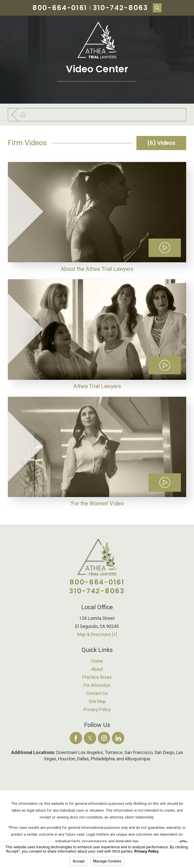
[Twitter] (90, 738)
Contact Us (97, 693)
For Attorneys (97, 685)
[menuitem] (97, 661)
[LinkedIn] (118, 738)
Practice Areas (97, 677)
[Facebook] (76, 738)
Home (97, 661)
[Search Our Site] (157, 8)
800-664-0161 (60, 8)
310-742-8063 (121, 8)
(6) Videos (161, 143)
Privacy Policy (97, 710)
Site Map (97, 701)
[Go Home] (26, 115)
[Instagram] (104, 738)
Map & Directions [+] (97, 635)
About (97, 669)
